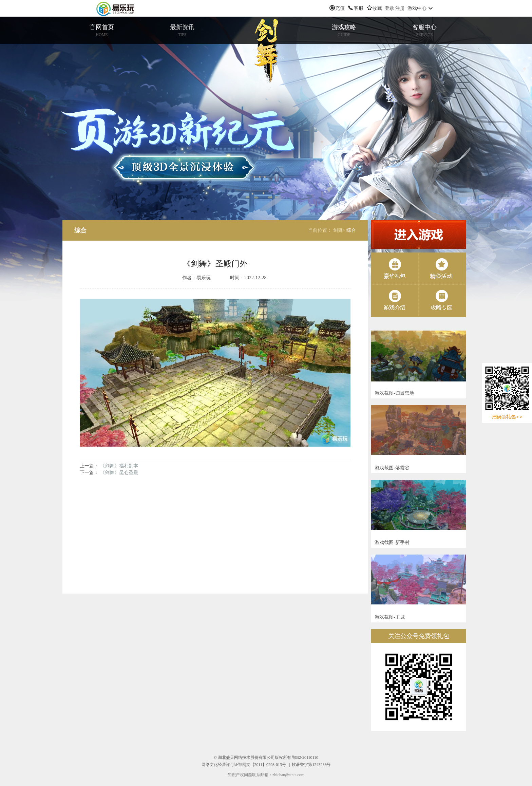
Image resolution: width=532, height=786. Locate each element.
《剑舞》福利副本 (119, 466)
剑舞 (266, 52)
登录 (389, 8)
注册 (400, 8)
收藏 (377, 8)
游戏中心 (417, 8)
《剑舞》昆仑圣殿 (119, 473)
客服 (359, 8)
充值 (340, 8)
